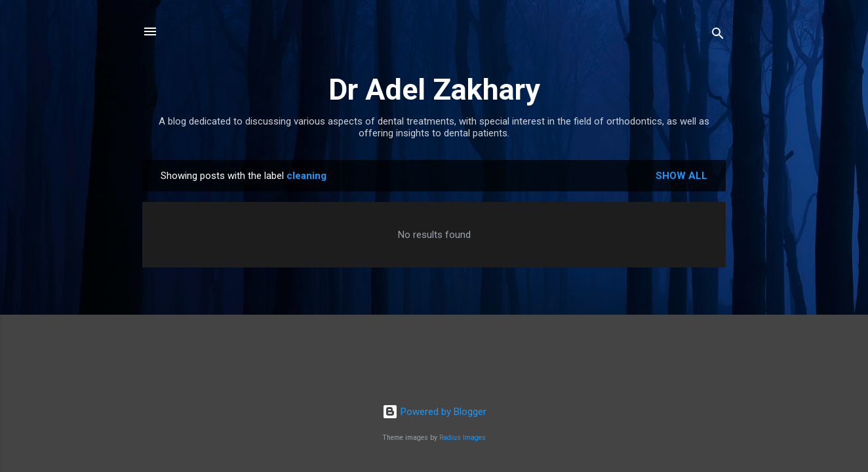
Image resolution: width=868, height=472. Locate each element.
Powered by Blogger (434, 412)
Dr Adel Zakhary (434, 89)
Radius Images (463, 438)
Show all (681, 176)
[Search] (718, 36)
